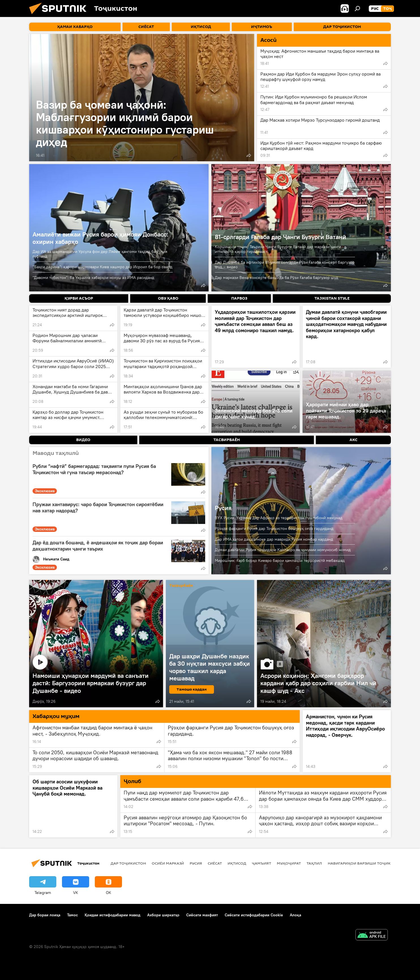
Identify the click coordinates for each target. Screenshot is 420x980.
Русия (223, 508)
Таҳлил (314, 863)
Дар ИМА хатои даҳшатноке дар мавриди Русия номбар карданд (274, 539)
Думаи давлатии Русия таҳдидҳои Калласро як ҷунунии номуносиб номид (283, 550)
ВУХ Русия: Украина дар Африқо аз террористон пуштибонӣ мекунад (279, 518)
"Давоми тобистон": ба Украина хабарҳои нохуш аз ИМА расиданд (93, 278)
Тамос (72, 915)
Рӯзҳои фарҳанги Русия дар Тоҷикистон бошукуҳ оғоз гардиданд (274, 528)
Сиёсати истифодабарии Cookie (254, 915)
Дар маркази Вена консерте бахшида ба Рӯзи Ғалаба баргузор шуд (277, 278)
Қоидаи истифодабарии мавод (112, 915)
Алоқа (295, 915)
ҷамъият (262, 863)
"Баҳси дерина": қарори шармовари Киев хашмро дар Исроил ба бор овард (102, 267)
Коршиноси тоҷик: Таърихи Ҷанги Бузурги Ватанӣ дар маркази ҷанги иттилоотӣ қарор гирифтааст (278, 249)
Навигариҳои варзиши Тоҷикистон (366, 863)
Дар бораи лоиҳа (45, 915)
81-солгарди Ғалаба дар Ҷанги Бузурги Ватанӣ (280, 237)
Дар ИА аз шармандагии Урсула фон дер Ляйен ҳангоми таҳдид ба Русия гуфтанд (100, 254)
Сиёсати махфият (202, 915)
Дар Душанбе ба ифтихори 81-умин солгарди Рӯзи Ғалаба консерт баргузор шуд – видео (285, 265)
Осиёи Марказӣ (168, 863)
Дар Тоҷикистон (128, 863)
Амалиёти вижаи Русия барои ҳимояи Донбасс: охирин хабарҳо (100, 238)
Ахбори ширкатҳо (163, 915)
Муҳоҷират (289, 863)
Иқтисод (237, 863)
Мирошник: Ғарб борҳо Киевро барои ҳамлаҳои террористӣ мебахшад (280, 560)
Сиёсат (215, 863)
